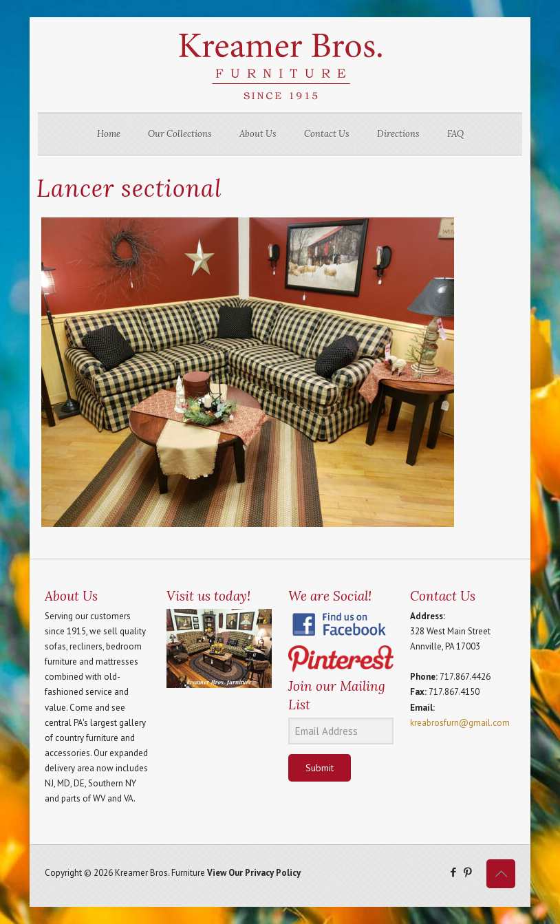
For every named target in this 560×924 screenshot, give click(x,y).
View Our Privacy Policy (254, 873)
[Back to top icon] (501, 874)
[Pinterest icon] (467, 872)
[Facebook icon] (453, 872)
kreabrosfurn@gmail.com (460, 723)
